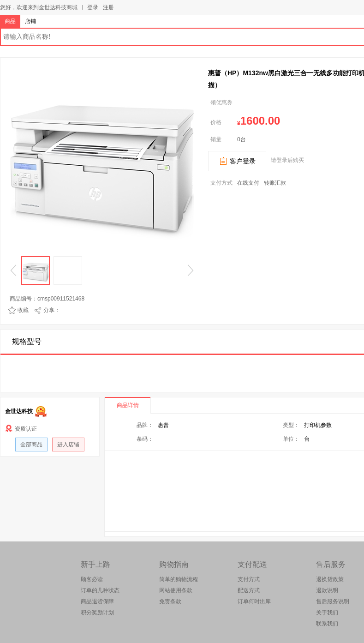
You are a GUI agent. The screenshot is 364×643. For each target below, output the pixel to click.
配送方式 (249, 590)
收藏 (23, 310)
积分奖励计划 (97, 613)
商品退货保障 (97, 601)
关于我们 (327, 613)
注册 (108, 7)
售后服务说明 (333, 601)
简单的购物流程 (179, 579)
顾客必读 (92, 579)
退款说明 (327, 590)
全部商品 (31, 445)
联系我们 (327, 624)
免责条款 (170, 601)
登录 (93, 7)
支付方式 (249, 579)
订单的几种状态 (100, 590)
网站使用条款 (176, 590)
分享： (52, 310)
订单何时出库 (254, 601)
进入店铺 (68, 445)
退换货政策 (330, 579)
